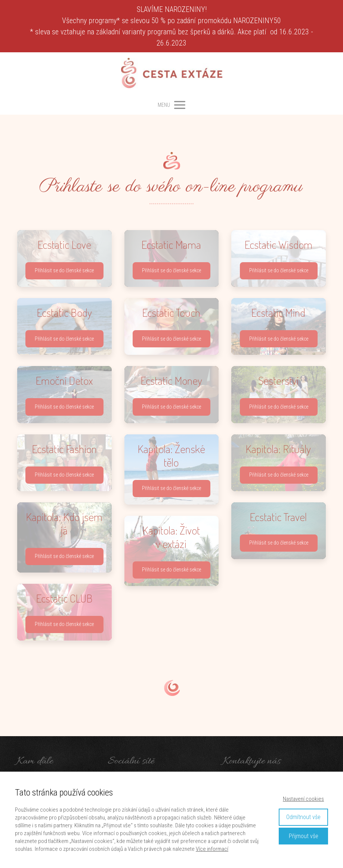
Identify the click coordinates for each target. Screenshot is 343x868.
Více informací (212, 849)
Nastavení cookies (303, 799)
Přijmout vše (304, 836)
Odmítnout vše (303, 817)
